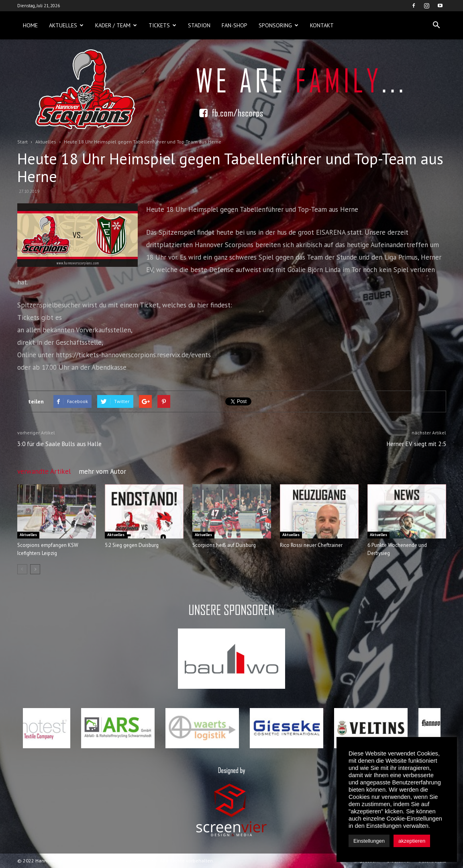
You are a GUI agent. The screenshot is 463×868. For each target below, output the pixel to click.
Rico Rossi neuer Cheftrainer (311, 545)
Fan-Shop (235, 25)
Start (22, 142)
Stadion (199, 25)
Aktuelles (66, 25)
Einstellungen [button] (369, 841)
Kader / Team (116, 25)
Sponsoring (278, 25)
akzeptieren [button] (412, 841)
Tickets (162, 25)
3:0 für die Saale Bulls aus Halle (59, 444)
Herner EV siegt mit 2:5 (416, 444)
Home (30, 25)
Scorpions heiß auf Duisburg (224, 545)
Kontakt (322, 25)
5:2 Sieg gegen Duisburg (132, 545)
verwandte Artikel (44, 471)
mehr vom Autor (102, 471)
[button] (436, 25)
